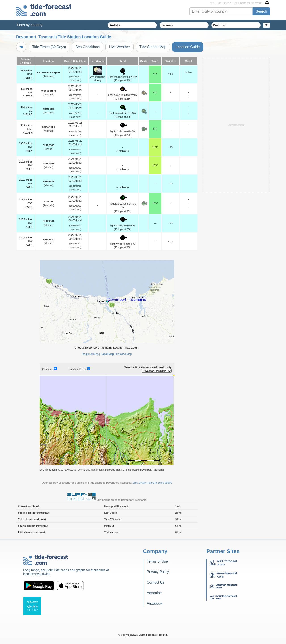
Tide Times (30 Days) (49, 47)
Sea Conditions (87, 47)
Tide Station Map (153, 47)
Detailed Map (124, 354)
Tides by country (29, 25)
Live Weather (120, 47)
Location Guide (188, 47)
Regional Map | (91, 354)
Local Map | (108, 354)
